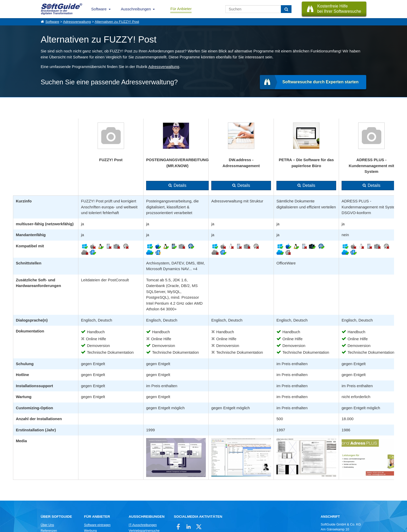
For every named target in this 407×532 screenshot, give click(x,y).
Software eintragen (97, 525)
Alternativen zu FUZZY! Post (117, 22)
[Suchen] (286, 9)
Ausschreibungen (136, 9)
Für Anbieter (181, 9)
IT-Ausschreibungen (143, 525)
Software (99, 9)
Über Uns (47, 525)
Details (180, 185)
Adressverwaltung (77, 22)
